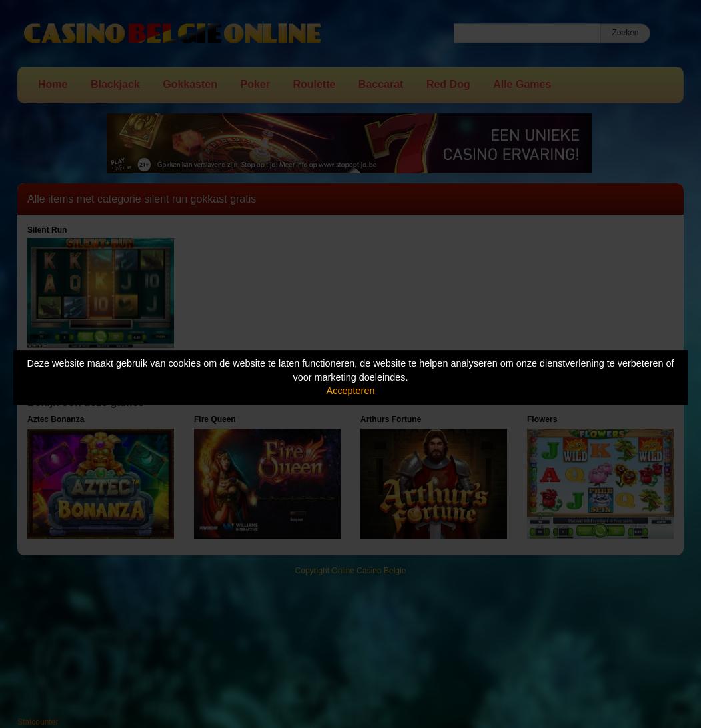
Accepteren (351, 391)
